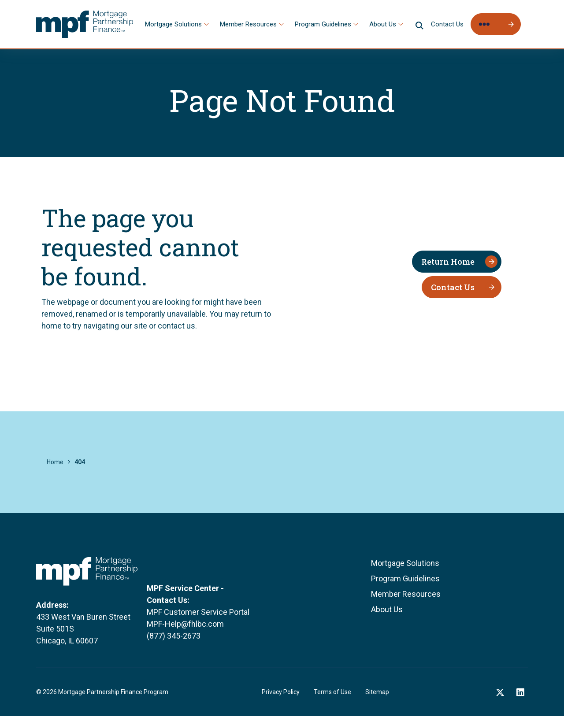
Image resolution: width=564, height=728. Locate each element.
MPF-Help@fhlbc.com (185, 641)
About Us (383, 24)
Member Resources (248, 24)
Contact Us (447, 24)
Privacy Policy (281, 704)
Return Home (448, 262)
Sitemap (377, 704)
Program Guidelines (323, 24)
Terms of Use (332, 704)
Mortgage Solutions (173, 24)
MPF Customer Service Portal (198, 629)
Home (55, 462)
